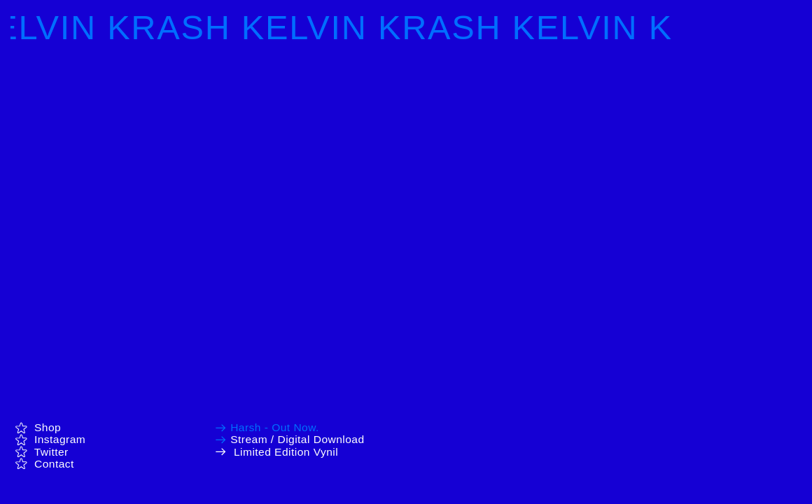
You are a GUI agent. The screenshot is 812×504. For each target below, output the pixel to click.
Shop (38, 427)
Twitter (42, 452)
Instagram (50, 439)
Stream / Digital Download (297, 439)
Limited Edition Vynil (286, 452)
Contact (54, 464)
